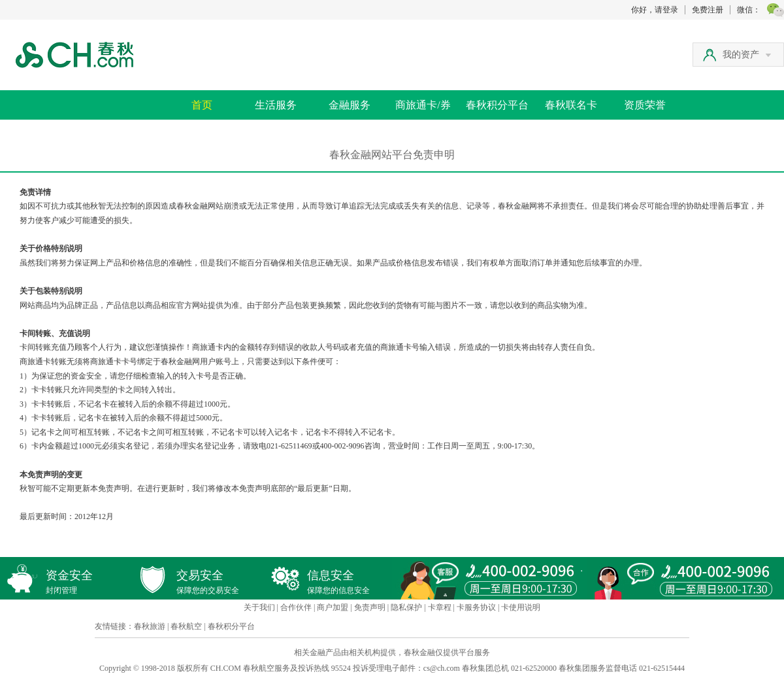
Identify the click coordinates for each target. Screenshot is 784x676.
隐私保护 (406, 607)
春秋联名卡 (571, 105)
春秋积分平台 (497, 105)
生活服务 (276, 105)
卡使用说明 (521, 607)
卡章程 (440, 607)
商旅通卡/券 (423, 105)
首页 (202, 105)
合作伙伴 (296, 607)
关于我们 (259, 607)
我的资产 (747, 55)
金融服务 (350, 105)
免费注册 (708, 10)
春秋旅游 (150, 626)
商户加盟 (333, 607)
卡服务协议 (476, 607)
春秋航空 (186, 626)
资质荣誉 (645, 105)
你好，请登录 (655, 10)
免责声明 (370, 607)
